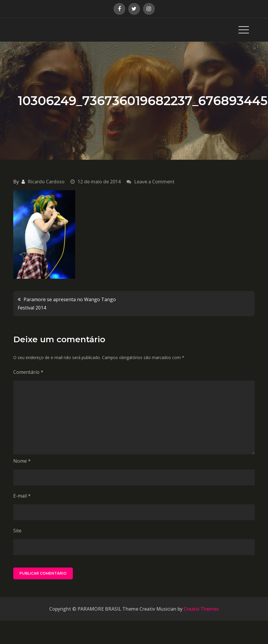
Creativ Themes (201, 609)
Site (17, 531)
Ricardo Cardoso (46, 182)
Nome (22, 461)
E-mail (22, 496)
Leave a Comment (154, 182)
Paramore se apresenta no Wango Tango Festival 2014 (67, 304)
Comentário (28, 372)
